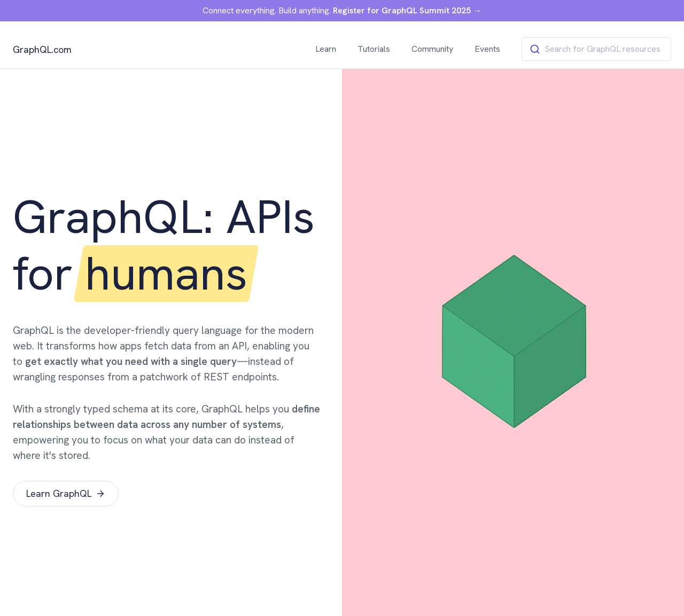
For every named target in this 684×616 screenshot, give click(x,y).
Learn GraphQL (66, 493)
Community (432, 49)
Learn (326, 49)
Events (487, 49)
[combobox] (596, 49)
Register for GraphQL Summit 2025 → (407, 10)
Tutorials (374, 49)
